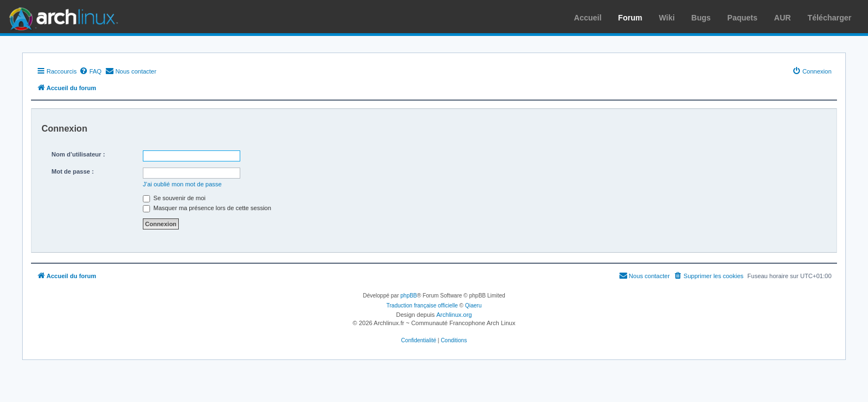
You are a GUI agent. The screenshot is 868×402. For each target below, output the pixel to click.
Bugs (701, 18)
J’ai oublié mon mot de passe (182, 184)
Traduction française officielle (422, 306)
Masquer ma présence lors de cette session (207, 208)
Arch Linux (61, 17)
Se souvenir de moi (174, 198)
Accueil (588, 18)
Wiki (667, 18)
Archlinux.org (454, 315)
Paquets (742, 18)
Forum (631, 18)
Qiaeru (473, 306)
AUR (782, 18)
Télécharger (830, 18)
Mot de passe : (73, 171)
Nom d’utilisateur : (78, 154)
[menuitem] (90, 71)
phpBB (409, 296)
